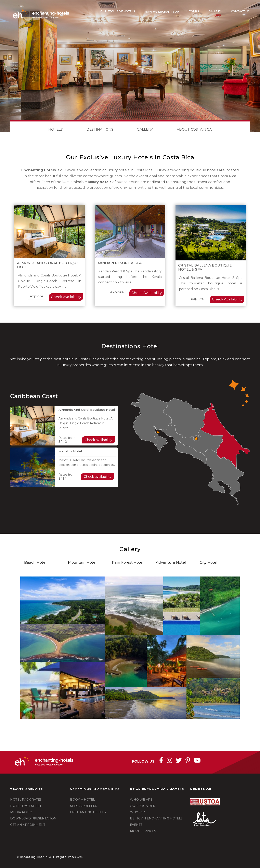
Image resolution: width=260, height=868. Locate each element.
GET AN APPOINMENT (28, 825)
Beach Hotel (35, 562)
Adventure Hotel (171, 562)
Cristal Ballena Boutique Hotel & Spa (205, 267)
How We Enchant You (162, 12)
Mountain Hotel (82, 562)
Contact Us (240, 11)
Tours (194, 11)
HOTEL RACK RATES (26, 799)
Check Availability (66, 297)
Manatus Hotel (70, 451)
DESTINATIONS (100, 130)
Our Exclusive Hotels (118, 11)
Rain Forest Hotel (128, 562)
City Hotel (209, 562)
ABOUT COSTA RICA (194, 130)
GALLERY (145, 130)
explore (37, 296)
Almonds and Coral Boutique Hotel (87, 410)
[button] (63, 600)
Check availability (99, 440)
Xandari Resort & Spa (120, 263)
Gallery (215, 11)
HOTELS (56, 130)
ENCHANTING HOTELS (88, 812)
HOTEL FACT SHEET (26, 806)
